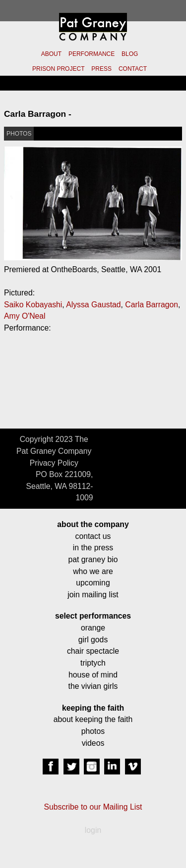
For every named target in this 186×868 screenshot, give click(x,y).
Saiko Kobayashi (33, 305)
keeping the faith (93, 708)
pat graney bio (93, 559)
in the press (93, 548)
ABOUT (51, 54)
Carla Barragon (152, 305)
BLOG (130, 54)
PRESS (101, 69)
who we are (93, 571)
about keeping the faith (93, 719)
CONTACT (133, 69)
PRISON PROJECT (58, 69)
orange (93, 628)
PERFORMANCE (92, 54)
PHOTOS (19, 134)
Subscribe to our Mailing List (93, 807)
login (93, 830)
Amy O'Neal (25, 316)
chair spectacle (93, 651)
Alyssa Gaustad (93, 305)
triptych (93, 663)
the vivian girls (93, 686)
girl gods (93, 640)
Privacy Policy (54, 463)
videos (93, 743)
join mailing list (93, 595)
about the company (93, 524)
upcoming (93, 583)
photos (93, 731)
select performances (93, 616)
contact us (93, 536)
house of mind (93, 675)
